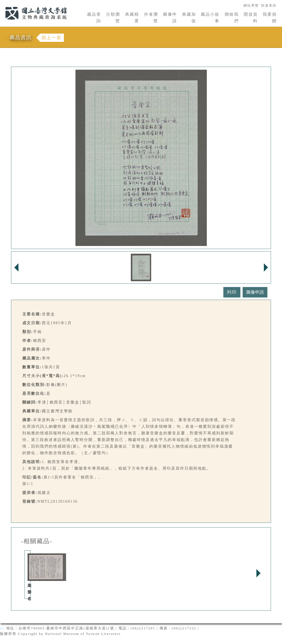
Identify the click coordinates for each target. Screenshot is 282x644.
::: (2, 3)
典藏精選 (132, 18)
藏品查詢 (94, 18)
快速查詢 (269, 6)
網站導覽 (251, 6)
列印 (232, 292)
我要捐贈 (270, 18)
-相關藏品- (37, 541)
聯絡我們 (232, 18)
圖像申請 (170, 18)
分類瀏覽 (113, 18)
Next (258, 573)
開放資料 (251, 18)
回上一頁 (51, 38)
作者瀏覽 (151, 18)
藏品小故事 (210, 18)
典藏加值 (189, 18)
